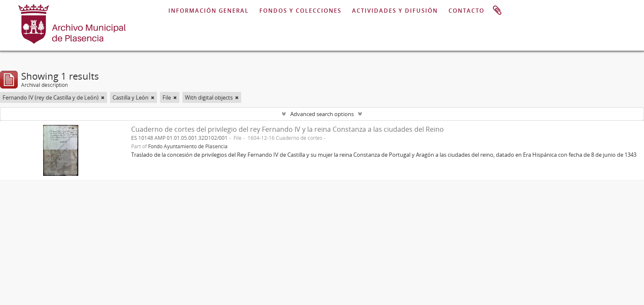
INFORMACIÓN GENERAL (209, 11)
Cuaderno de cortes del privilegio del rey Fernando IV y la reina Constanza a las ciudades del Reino (288, 129)
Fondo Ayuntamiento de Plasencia (188, 146)
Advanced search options (322, 114)
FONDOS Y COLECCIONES (300, 11)
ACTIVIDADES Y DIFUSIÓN (395, 11)
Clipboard (497, 11)
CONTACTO (466, 11)
